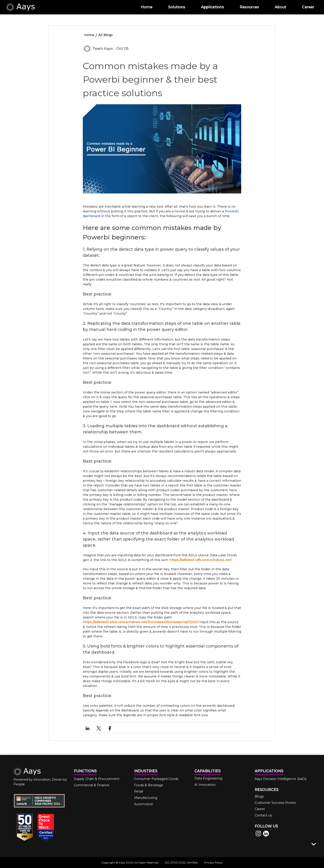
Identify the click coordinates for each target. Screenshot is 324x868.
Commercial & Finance (92, 785)
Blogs (259, 796)
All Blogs (106, 35)
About (280, 7)
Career (308, 7)
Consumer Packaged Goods (156, 779)
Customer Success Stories (275, 803)
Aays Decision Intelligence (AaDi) (281, 779)
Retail (139, 791)
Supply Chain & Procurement (97, 779)
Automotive (144, 804)
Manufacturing (146, 798)
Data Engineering (208, 778)
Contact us (263, 815)
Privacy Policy (213, 862)
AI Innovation (205, 785)
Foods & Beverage (149, 785)
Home (147, 7)
